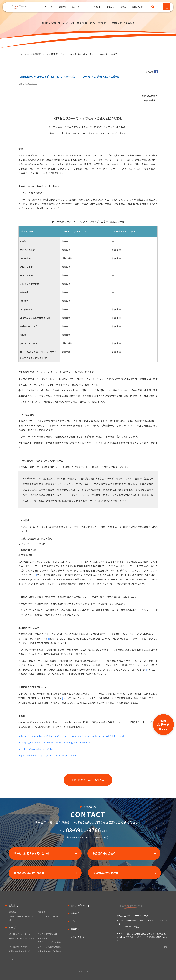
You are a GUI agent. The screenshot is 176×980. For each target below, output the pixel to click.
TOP (20, 54)
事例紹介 (110, 7)
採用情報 (75, 929)
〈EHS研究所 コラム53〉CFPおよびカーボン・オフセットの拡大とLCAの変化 (82, 54)
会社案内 (13, 905)
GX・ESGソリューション (20, 934)
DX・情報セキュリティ (19, 947)
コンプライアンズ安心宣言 (49, 916)
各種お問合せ (163, 724)
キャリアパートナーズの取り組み (22, 918)
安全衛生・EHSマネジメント (21, 938)
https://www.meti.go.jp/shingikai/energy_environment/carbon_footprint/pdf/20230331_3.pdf (73, 736)
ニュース (75, 7)
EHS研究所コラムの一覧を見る (88, 780)
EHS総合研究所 (34, 54)
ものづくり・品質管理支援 (49, 947)
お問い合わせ (77, 937)
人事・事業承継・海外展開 (49, 951)
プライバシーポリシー (135, 937)
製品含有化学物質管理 (47, 934)
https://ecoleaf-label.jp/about (39, 749)
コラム (123, 7)
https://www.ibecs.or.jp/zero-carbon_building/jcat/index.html (56, 742)
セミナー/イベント (93, 7)
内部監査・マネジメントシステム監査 (49, 940)
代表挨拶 (41, 912)
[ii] (48, 639)
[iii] (147, 670)
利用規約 (151, 937)
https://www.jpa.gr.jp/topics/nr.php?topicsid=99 (49, 755)
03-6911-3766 (83, 830)
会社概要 (13, 912)
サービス (48, 7)
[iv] (64, 698)
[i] (36, 575)
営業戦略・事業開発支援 (19, 951)
